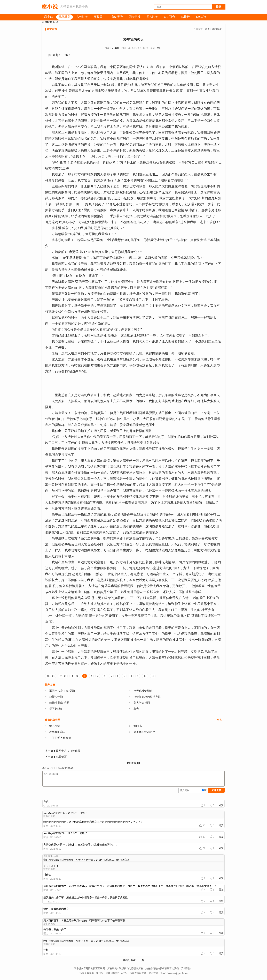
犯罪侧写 (61, 757)
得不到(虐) (56, 709)
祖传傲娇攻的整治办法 (147, 697)
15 (202, 837)
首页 (207, 29)
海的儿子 (139, 726)
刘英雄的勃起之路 (144, 732)
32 (202, 848)
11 (153, 676)
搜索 (219, 7)
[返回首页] (134, 763)
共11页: (51, 676)
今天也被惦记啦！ (144, 691)
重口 (159, 48)
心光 (136, 709)
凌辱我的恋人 (57, 732)
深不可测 (55, 726)
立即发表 (216, 790)
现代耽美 (217, 29)
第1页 (63, 676)
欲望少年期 (56, 697)
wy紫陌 (116, 48)
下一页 (75, 676)
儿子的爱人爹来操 (60, 738)
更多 (219, 720)
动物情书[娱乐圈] (60, 703)
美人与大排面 (142, 703)
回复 (221, 805)
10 (145, 676)
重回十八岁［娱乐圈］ (63, 691)
